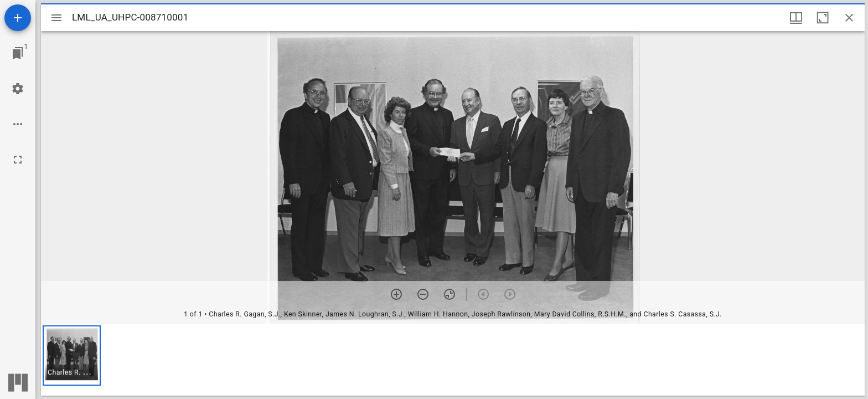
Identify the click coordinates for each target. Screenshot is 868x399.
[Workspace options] (18, 124)
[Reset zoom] (449, 294)
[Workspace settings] (18, 89)
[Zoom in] (396, 294)
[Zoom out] (423, 294)
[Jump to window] (18, 53)
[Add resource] (18, 18)
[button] (72, 355)
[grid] (453, 360)
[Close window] (849, 18)
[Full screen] (18, 160)
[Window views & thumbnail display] (796, 18)
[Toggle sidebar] (56, 18)
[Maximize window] (823, 18)
